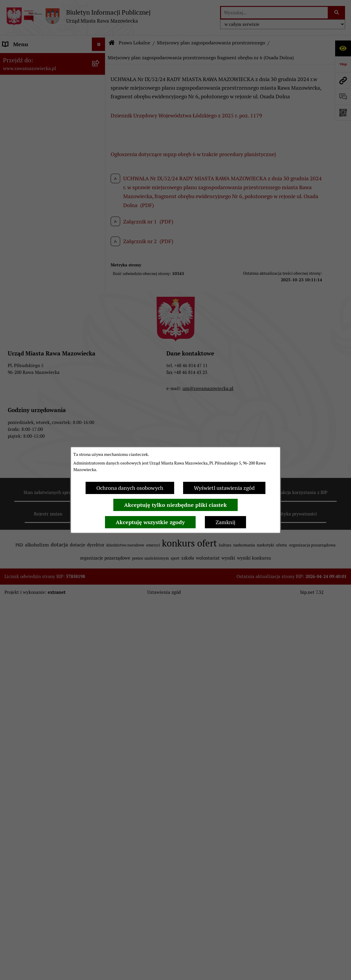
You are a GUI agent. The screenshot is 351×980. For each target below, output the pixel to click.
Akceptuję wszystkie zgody (150, 522)
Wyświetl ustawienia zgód (224, 488)
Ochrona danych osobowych (130, 488)
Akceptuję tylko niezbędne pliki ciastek (175, 505)
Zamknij (225, 522)
